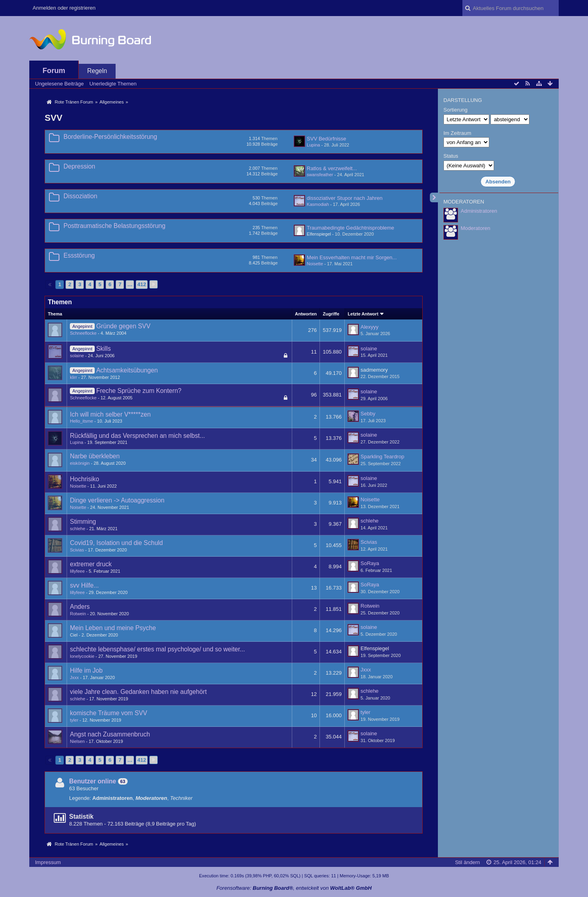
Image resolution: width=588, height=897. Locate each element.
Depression (79, 166)
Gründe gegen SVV (123, 326)
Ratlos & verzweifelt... (332, 168)
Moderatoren (476, 228)
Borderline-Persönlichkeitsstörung (110, 137)
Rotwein (78, 614)
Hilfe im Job (86, 670)
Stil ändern (468, 862)
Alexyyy (369, 327)
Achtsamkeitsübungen (127, 370)
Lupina (313, 145)
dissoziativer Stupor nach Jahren (345, 198)
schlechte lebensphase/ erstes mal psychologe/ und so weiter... (157, 649)
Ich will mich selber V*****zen (110, 414)
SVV (53, 118)
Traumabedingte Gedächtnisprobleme (350, 228)
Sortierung (456, 110)
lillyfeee (77, 571)
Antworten (306, 314)
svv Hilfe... (84, 585)
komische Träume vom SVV (108, 713)
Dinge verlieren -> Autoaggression (117, 500)
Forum (54, 71)
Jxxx (74, 677)
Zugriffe (331, 314)
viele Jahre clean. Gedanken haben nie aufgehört (138, 692)
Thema (55, 314)
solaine (77, 356)
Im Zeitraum (457, 133)
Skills (104, 349)
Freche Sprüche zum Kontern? (139, 391)
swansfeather (320, 175)
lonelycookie (82, 656)
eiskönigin (80, 463)
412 (142, 284)
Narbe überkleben (95, 456)
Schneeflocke (83, 333)
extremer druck (91, 564)
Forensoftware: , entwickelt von (294, 888)
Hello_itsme (81, 421)
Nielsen (77, 741)
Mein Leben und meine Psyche (113, 628)
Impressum (48, 862)
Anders (80, 607)
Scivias (77, 550)
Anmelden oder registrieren (64, 8)
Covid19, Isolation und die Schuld (116, 543)
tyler (74, 720)
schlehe (77, 529)
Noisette (315, 264)
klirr (73, 377)
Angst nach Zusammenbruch (110, 734)
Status (451, 156)
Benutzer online (93, 781)
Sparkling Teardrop (382, 457)
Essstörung (79, 255)
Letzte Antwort (363, 314)
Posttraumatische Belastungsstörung (114, 226)
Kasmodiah (318, 204)
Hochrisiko (84, 479)
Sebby (368, 414)
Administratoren (479, 211)
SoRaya (370, 563)
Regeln (97, 71)
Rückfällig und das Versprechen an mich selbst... (137, 436)
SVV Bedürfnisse (326, 139)
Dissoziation (80, 196)
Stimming (83, 522)
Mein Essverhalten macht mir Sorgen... (352, 257)
